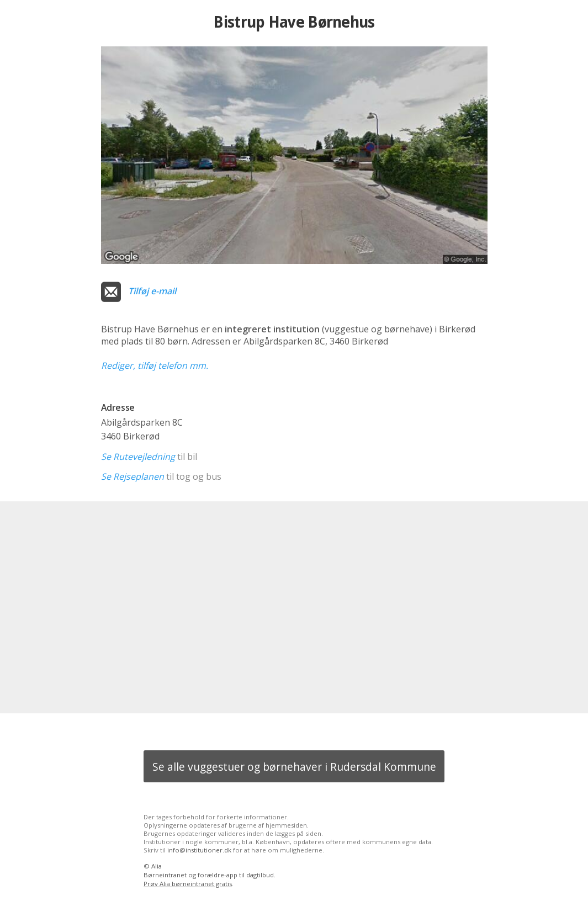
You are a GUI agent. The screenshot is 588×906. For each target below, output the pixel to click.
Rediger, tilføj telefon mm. (155, 365)
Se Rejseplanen (133, 476)
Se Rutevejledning (138, 457)
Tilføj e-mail (152, 291)
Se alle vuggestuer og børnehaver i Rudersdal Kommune (294, 767)
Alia (157, 866)
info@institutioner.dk (199, 850)
